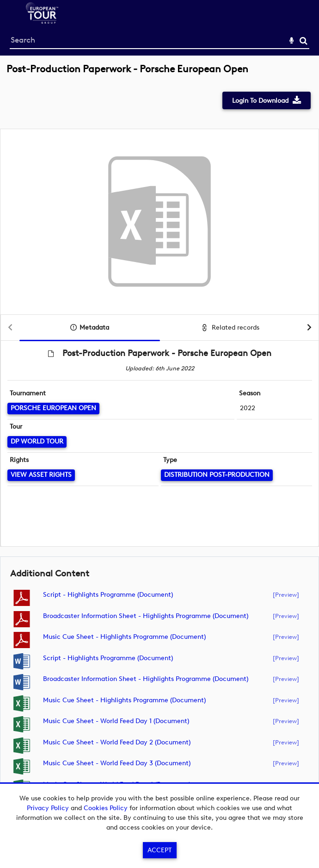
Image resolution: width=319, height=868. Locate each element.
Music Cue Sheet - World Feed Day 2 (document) (117, 742)
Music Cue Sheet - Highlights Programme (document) (124, 637)
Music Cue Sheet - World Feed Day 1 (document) (116, 721)
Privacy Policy (48, 808)
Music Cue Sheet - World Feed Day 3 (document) (117, 763)
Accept (159, 850)
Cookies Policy (106, 808)
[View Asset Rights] (41, 475)
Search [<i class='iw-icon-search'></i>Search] (304, 41)
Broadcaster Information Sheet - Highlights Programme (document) (146, 616)
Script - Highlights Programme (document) (108, 595)
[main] (159, 439)
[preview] (286, 594)
